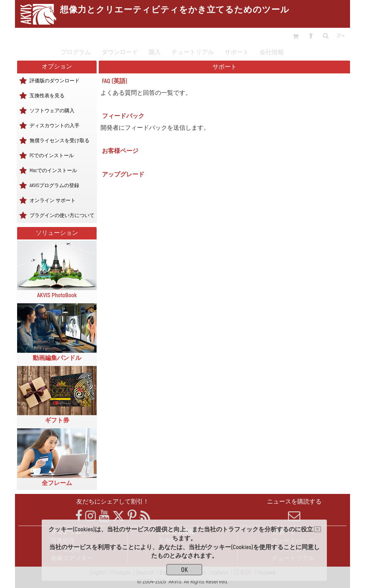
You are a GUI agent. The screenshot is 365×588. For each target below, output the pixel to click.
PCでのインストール (52, 155)
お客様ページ (120, 151)
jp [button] (341, 36)
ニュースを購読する (294, 510)
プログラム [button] (76, 52)
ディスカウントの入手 (55, 125)
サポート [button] (237, 52)
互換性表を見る (47, 95)
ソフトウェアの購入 (52, 110)
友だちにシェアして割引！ (113, 502)
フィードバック (123, 116)
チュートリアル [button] (193, 52)
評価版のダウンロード (55, 80)
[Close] (317, 529)
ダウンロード (120, 52)
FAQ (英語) (115, 81)
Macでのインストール (53, 170)
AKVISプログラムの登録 (54, 185)
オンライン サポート (53, 200)
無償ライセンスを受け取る (60, 140)
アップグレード (123, 174)
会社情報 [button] (272, 52)
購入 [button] (155, 52)
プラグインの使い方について (62, 215)
